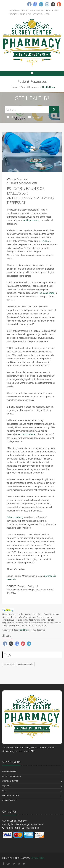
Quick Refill (52, 11)
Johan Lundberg (15, 517)
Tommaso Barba (46, 293)
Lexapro (46, 241)
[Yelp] (59, 4)
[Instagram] (47, 4)
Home (15, 87)
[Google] (35, 4)
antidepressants (31, 220)
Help (25, 11)
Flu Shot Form (9, 771)
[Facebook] (29, 4)
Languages (14, 11)
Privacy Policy (9, 800)
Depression (9, 664)
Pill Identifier (37, 11)
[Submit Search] (54, 110)
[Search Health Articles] (27, 110)
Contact (6, 786)
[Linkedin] (41, 4)
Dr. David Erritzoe (27, 434)
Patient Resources (30, 87)
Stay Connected (10, 781)
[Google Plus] (9, 864)
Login (47, 14)
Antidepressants (26, 664)
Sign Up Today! (35, 14)
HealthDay (23, 630)
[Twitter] (53, 4)
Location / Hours (17, 14)
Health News (16, 117)
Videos (34, 117)
